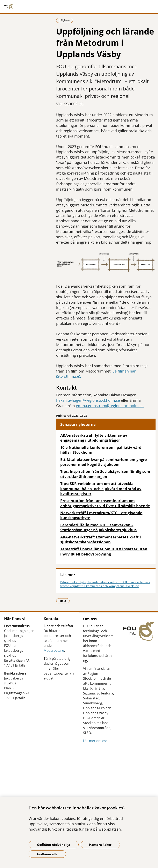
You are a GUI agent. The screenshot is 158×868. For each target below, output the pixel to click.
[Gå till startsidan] (79, 7)
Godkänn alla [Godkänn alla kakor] (47, 854)
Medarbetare (54, 650)
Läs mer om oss (95, 741)
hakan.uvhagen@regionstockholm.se (88, 400)
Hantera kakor (100, 845)
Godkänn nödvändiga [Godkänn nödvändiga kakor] (54, 845)
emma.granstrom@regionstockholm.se (110, 406)
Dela (65, 601)
